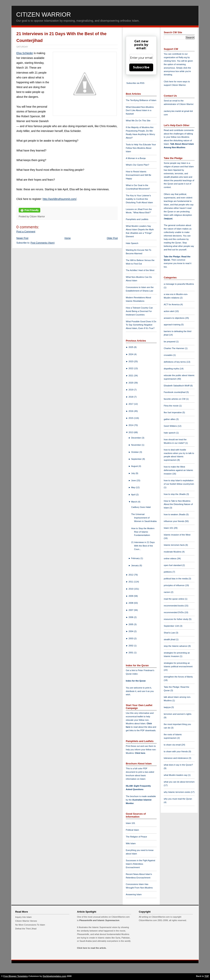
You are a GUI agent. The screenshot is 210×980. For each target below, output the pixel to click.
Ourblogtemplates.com (54, 976)
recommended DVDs (174, 612)
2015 (131, 418)
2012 (131, 575)
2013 (131, 432)
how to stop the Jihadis (175, 494)
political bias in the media (176, 579)
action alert (169, 311)
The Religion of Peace (136, 837)
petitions (168, 572)
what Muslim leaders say (176, 775)
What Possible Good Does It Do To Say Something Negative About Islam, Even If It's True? (141, 325)
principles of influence (174, 585)
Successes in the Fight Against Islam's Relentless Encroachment (140, 864)
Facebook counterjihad (175, 392)
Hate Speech (132, 243)
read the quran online (174, 599)
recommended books (174, 606)
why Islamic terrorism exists (177, 792)
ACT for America (172, 304)
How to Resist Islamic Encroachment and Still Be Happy (139, 175)
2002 (131, 646)
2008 (131, 603)
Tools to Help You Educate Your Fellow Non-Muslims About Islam (141, 148)
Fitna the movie (171, 406)
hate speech (170, 433)
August (135, 466)
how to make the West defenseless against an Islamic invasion (178, 470)
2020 (131, 383)
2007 (131, 610)
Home (68, 238)
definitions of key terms (175, 362)
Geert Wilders (171, 426)
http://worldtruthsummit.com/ (60, 199)
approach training (172, 325)
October (135, 452)
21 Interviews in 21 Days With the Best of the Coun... (143, 546)
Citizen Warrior (44, 14)
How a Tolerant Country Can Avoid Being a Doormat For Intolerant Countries (139, 311)
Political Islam (132, 830)
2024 (131, 354)
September (137, 459)
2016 (131, 411)
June (134, 480)
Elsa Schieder (25, 53)
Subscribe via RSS (135, 83)
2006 (131, 617)
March (134, 502)
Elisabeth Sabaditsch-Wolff (177, 386)
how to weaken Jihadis (175, 514)
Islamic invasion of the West (177, 535)
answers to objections (174, 318)
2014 (131, 425)
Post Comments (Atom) (43, 243)
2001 (131, 653)
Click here (140, 753)
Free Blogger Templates (16, 976)
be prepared (170, 342)
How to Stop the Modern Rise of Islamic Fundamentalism (143, 532)
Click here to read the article (92, 948)
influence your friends (174, 521)
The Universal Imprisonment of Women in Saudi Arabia (144, 518)
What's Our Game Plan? (137, 165)
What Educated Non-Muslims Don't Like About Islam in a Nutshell (140, 110)
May (134, 487)
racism (167, 592)
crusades (168, 355)
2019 (131, 390)
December (136, 438)
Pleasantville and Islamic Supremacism (99, 920)
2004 (131, 631)
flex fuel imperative (173, 412)
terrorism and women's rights (178, 714)
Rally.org (183, 57)
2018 (131, 397)
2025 (131, 347)
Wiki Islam (131, 843)
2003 (131, 638)
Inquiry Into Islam (23, 917)
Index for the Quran (136, 681)
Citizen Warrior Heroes (26, 921)
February (136, 558)
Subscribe (141, 67)
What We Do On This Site (138, 121)
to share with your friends (176, 751)
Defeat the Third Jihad (26, 929)
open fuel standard (173, 565)
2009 (131, 596)
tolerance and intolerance (176, 758)
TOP (207, 976)
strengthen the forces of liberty (178, 677)
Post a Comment (26, 232)
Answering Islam (134, 894)
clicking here (170, 61)
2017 (131, 404)
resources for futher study (176, 619)
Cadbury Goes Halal (141, 507)
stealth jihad (170, 639)
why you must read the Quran (178, 799)
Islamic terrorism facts (175, 545)
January (135, 565)
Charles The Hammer (174, 348)
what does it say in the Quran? (178, 765)
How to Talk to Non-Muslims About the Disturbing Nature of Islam (178, 504)
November (136, 445)
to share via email (173, 745)
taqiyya (168, 218)
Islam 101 (131, 823)
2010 (131, 589)
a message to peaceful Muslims (179, 284)
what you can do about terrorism (179, 782)
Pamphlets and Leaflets (137, 219)
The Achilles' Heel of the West (140, 270)
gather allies (170, 419)
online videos (170, 558)
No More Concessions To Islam (30, 925)
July (133, 473)
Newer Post (22, 238)
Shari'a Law (170, 633)
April (134, 495)
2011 (131, 582)
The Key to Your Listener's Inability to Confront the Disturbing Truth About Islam (139, 199)
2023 (131, 361)
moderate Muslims (173, 552)
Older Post (112, 238)
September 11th (172, 626)
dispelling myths (172, 369)
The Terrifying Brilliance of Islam (141, 100)
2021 (131, 376)
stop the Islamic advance (176, 646)
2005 (131, 624)
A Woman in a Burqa (136, 158)
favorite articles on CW (175, 399)
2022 (131, 368)
